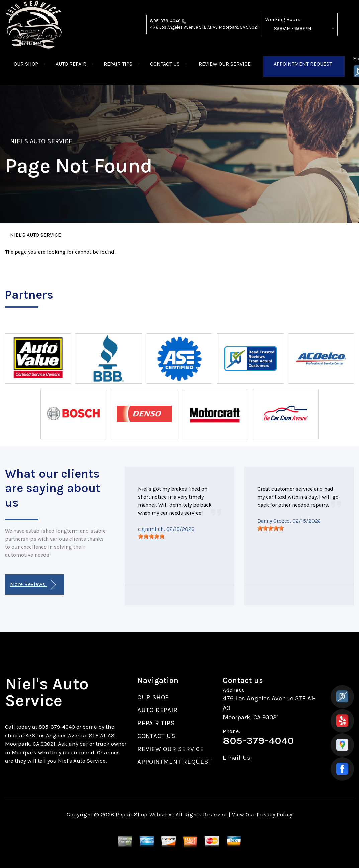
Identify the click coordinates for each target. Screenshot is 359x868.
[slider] (151, 536)
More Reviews (33, 585)
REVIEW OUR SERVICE (225, 64)
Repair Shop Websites (144, 815)
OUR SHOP (26, 64)
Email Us (237, 758)
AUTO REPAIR (71, 64)
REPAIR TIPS (118, 64)
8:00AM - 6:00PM (293, 29)
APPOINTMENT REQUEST (303, 64)
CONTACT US (165, 64)
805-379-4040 (165, 21)
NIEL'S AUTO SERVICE (41, 141)
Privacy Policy (275, 815)
